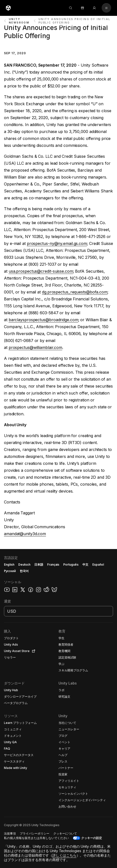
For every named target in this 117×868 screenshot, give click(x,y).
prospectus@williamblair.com (35, 347)
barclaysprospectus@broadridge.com (43, 320)
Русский (10, 571)
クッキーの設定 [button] (92, 838)
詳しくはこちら (64, 855)
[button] (58, 709)
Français (53, 565)
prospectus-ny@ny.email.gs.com (57, 243)
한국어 (24, 571)
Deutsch (24, 565)
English (9, 565)
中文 (85, 565)
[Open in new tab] (33, 651)
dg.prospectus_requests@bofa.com (75, 292)
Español (98, 565)
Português (71, 565)
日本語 (39, 565)
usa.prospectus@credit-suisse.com (41, 271)
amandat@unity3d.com (25, 534)
